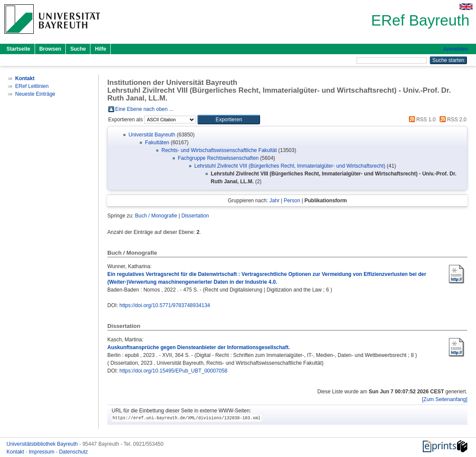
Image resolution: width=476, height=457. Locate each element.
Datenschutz (73, 452)
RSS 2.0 (452, 120)
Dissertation (195, 216)
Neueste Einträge (35, 94)
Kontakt (16, 452)
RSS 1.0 (421, 120)
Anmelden (456, 49)
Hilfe (100, 49)
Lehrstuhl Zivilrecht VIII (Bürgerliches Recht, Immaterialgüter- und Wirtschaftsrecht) (290, 166)
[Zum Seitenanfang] (445, 399)
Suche (78, 49)
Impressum (42, 452)
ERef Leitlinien (32, 86)
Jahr (275, 201)
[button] (229, 120)
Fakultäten (157, 143)
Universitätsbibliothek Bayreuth (43, 444)
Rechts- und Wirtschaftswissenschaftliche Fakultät (219, 150)
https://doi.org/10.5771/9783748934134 (165, 305)
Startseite (18, 49)
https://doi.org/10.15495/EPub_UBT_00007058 (174, 371)
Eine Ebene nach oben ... (144, 109)
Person (292, 201)
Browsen (50, 49)
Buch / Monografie (156, 216)
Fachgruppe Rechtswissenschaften (218, 158)
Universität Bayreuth (152, 135)
